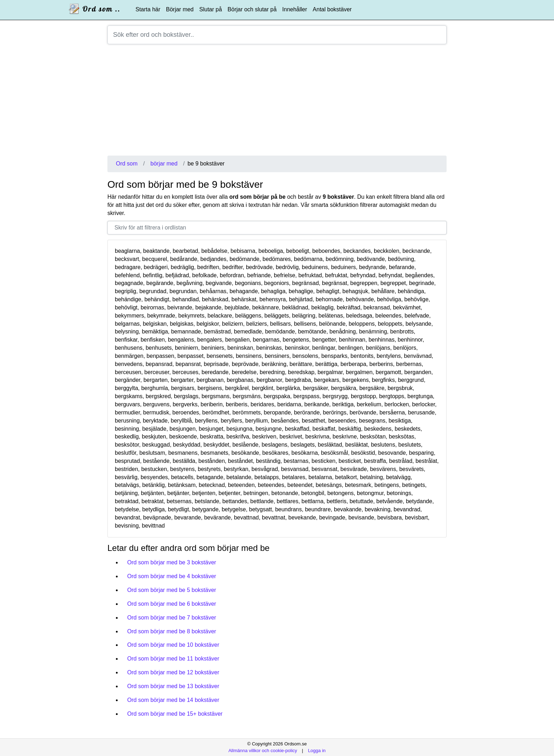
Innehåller (295, 9)
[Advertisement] (277, 103)
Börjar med (180, 9)
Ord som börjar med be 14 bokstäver (173, 700)
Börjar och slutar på (252, 9)
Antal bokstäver (332, 9)
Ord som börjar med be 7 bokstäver (172, 618)
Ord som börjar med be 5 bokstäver (172, 590)
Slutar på (211, 9)
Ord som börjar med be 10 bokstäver (173, 645)
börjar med (164, 164)
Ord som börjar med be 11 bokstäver (173, 659)
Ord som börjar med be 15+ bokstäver (175, 714)
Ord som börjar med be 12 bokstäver (173, 672)
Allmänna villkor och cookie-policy (263, 751)
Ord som (127, 164)
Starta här (148, 9)
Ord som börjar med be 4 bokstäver (172, 576)
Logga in (317, 751)
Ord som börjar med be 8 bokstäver (172, 631)
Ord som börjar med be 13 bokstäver (173, 686)
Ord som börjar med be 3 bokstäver (172, 562)
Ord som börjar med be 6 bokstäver (172, 604)
